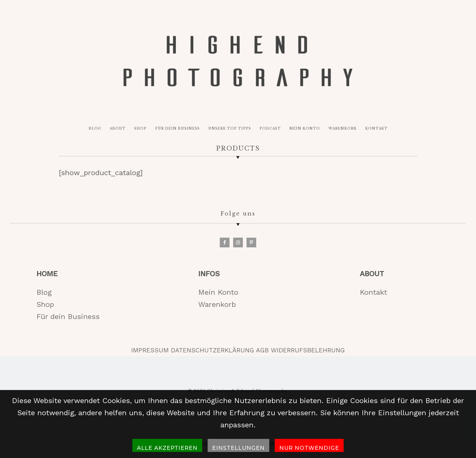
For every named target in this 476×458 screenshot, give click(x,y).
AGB (262, 350)
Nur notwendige (309, 448)
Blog (44, 292)
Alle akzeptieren (167, 448)
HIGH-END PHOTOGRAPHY (238, 61)
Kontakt (373, 292)
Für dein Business (68, 317)
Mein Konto (218, 292)
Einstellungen (238, 448)
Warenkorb (217, 304)
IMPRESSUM (150, 350)
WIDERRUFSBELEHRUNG (308, 350)
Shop (45, 304)
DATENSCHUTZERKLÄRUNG (212, 350)
